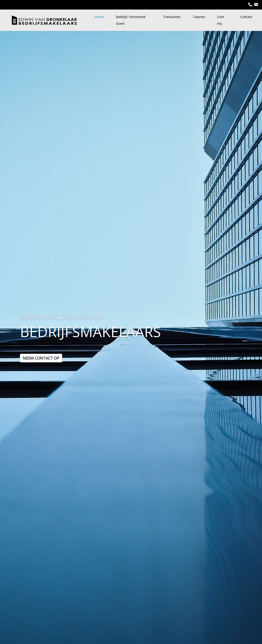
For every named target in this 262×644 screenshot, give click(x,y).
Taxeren (199, 17)
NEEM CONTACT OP (41, 358)
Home (99, 17)
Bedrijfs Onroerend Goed (131, 20)
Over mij (221, 20)
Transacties (172, 17)
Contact (246, 17)
